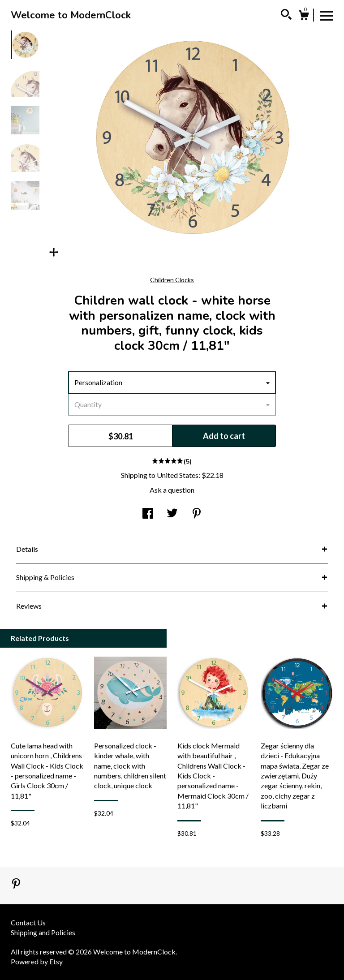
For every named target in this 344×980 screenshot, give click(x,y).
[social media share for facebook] (148, 514)
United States (178, 475)
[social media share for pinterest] (197, 514)
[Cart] (304, 17)
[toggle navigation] (327, 15)
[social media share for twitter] (172, 514)
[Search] (286, 16)
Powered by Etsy (37, 961)
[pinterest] (16, 884)
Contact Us (28, 922)
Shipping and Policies (43, 932)
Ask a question (172, 490)
